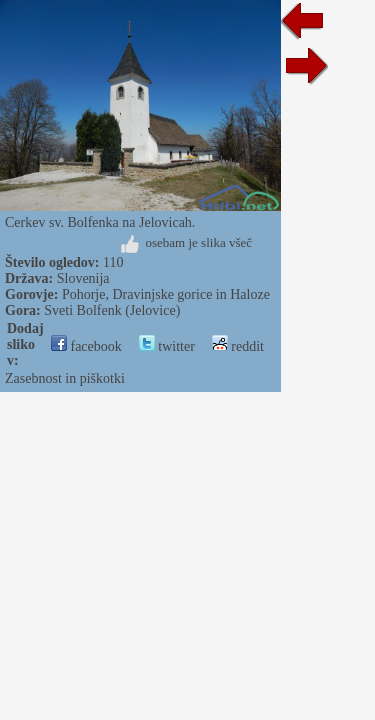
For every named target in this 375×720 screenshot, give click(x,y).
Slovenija (83, 278)
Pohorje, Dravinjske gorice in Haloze (166, 294)
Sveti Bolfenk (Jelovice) (112, 310)
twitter (167, 346)
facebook (86, 346)
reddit (238, 346)
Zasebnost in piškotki (65, 378)
